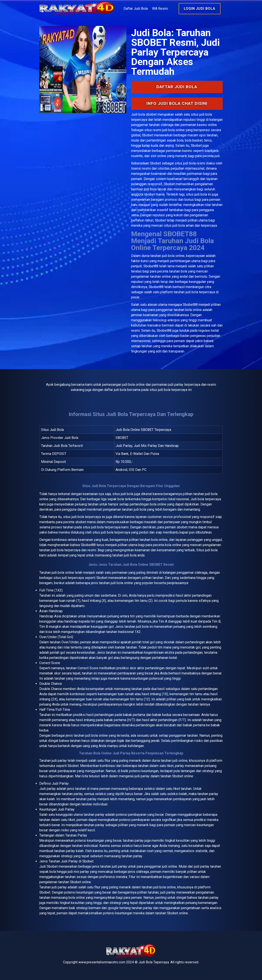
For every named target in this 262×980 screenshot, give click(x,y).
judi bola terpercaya (86, 517)
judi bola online (173, 256)
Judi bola (138, 114)
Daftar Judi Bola (136, 9)
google (113, 908)
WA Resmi (160, 9)
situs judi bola (185, 163)
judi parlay (59, 761)
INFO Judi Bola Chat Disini (177, 103)
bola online (66, 573)
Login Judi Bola (200, 9)
